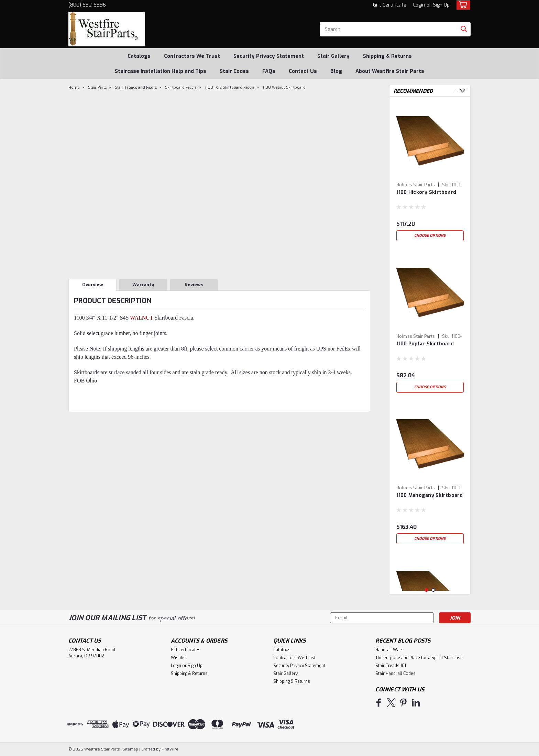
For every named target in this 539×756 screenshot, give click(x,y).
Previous (456, 91)
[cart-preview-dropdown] (462, 5)
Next (463, 91)
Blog (336, 71)
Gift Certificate (390, 5)
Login (419, 5)
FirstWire (169, 749)
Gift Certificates (186, 650)
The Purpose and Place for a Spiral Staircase (419, 658)
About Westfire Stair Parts (390, 71)
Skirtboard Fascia (181, 87)
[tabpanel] (430, 173)
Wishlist (179, 658)
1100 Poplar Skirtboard (425, 344)
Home (74, 87)
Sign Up (441, 5)
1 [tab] (426, 590)
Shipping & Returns (387, 56)
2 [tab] (433, 590)
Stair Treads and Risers (136, 87)
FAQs (269, 71)
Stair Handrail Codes (395, 674)
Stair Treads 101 (391, 666)
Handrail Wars (389, 650)
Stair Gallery (333, 56)
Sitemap (130, 749)
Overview (93, 285)
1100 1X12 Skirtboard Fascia (230, 87)
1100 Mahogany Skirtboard (430, 495)
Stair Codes (234, 71)
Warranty (143, 285)
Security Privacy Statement (269, 56)
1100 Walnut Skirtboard (284, 87)
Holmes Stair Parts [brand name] (416, 185)
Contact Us (303, 71)
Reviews (194, 285)
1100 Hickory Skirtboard (426, 192)
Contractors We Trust (192, 56)
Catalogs (139, 56)
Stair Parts (97, 87)
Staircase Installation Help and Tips (161, 71)
